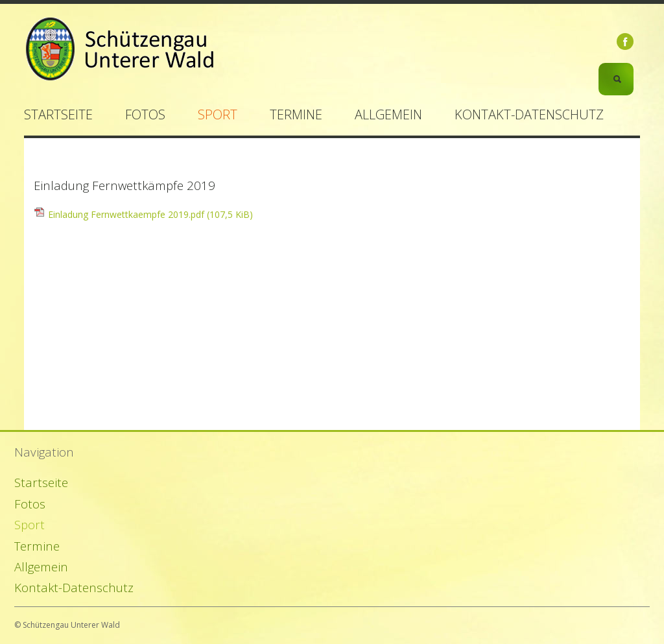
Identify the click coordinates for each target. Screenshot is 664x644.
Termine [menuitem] (296, 114)
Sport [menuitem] (218, 114)
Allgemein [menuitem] (388, 114)
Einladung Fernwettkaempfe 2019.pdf (150, 214)
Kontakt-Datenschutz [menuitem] (529, 114)
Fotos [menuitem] (145, 114)
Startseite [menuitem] (58, 114)
